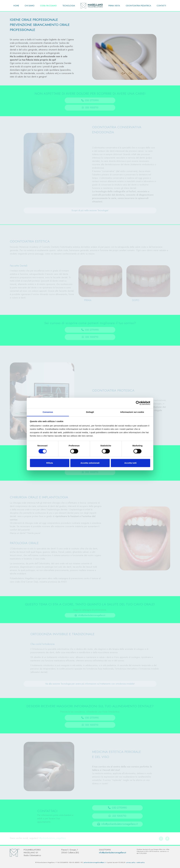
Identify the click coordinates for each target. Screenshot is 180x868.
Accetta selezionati (90, 463)
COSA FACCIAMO (48, 6)
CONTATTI (161, 6)
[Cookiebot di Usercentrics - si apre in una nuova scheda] (138, 403)
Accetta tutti (130, 463)
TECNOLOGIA (69, 6)
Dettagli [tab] (90, 412)
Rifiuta (50, 463)
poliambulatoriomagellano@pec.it (95, 862)
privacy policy (131, 862)
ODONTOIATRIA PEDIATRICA (138, 6)
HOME (16, 6)
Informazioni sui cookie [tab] (132, 412)
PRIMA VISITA (114, 6)
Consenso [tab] (48, 412)
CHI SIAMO (30, 6)
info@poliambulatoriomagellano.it (112, 853)
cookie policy (141, 862)
